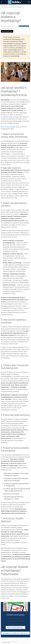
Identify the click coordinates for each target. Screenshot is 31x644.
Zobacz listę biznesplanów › (15, 627)
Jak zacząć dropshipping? (8, 127)
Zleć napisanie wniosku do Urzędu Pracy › (15, 633)
